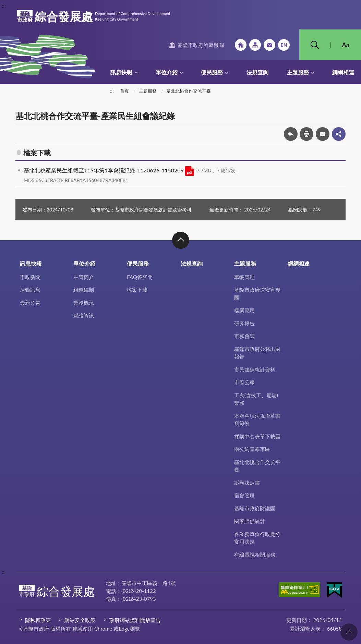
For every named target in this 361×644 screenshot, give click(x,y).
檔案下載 (137, 290)
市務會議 (244, 336)
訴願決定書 (247, 483)
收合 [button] (181, 240)
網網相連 (343, 72)
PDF (190, 171)
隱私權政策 (38, 620)
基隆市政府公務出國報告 (257, 353)
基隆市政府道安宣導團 (257, 294)
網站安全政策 (80, 620)
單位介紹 (167, 72)
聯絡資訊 (84, 315)
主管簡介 (84, 277)
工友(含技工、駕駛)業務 (256, 399)
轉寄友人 (323, 134)
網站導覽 (255, 45)
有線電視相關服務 (255, 555)
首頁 (124, 91)
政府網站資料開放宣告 (135, 620)
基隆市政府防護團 (255, 508)
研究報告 (244, 323)
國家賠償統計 (250, 521)
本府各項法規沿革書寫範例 (257, 420)
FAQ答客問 (140, 277)
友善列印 (306, 134)
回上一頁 (291, 134)
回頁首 (349, 632)
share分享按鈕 (339, 134)
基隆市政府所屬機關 (201, 45)
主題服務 (298, 72)
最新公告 (30, 303)
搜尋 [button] (315, 45)
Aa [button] (346, 45)
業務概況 (84, 303)
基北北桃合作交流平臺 (189, 91)
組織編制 (84, 290)
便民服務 (212, 72)
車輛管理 (244, 277)
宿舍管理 (244, 495)
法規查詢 (257, 72)
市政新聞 (30, 277)
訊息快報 (121, 72)
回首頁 (241, 45)
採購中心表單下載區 (257, 436)
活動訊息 (30, 290)
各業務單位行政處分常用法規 (257, 538)
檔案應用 (244, 310)
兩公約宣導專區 (252, 449)
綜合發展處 (94, 16)
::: (4, 6)
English (284, 45)
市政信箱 (269, 45)
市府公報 (244, 382)
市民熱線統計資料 (255, 369)
